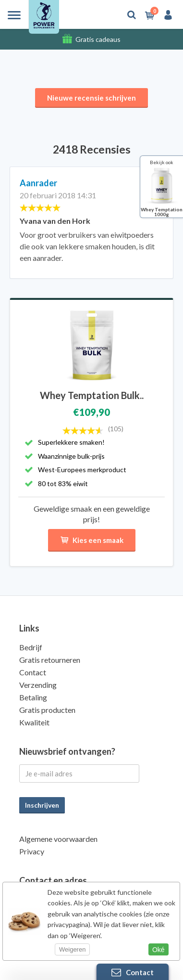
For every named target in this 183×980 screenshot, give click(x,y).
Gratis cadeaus (98, 39)
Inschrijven (42, 805)
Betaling (33, 697)
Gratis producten (47, 710)
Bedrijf (31, 647)
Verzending (38, 685)
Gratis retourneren (50, 660)
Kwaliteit (34, 722)
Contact (33, 672)
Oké (159, 950)
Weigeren (72, 949)
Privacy (32, 851)
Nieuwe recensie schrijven (91, 98)
